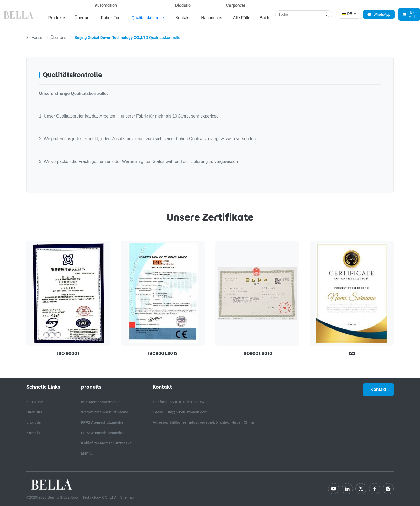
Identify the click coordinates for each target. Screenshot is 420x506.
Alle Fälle (242, 18)
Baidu (265, 18)
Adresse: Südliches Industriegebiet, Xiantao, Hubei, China (203, 422)
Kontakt (182, 18)
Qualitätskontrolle (148, 18)
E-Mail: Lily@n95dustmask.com (180, 412)
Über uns (83, 18)
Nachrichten (212, 18)
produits (34, 422)
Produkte (57, 18)
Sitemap (127, 497)
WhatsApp (379, 14)
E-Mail (409, 14)
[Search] (327, 14)
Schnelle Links (43, 387)
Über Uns (58, 38)
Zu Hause (34, 38)
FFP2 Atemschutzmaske (102, 433)
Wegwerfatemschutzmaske (105, 412)
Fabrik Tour (112, 18)
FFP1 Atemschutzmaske (102, 422)
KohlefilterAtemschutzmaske (106, 443)
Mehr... (87, 453)
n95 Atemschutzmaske (101, 402)
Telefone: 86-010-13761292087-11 (181, 402)
